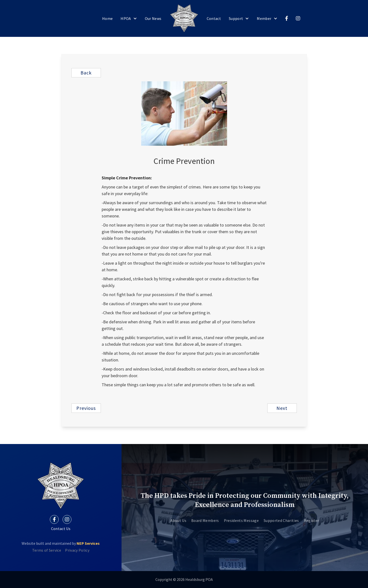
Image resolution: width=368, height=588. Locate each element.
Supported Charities (281, 520)
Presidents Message (241, 520)
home (107, 18)
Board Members (205, 520)
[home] (184, 18)
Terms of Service (47, 550)
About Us (178, 520)
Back (86, 73)
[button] (129, 18)
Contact (214, 18)
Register (312, 520)
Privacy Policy (77, 550)
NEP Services (88, 543)
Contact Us (61, 529)
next (282, 408)
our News (153, 18)
